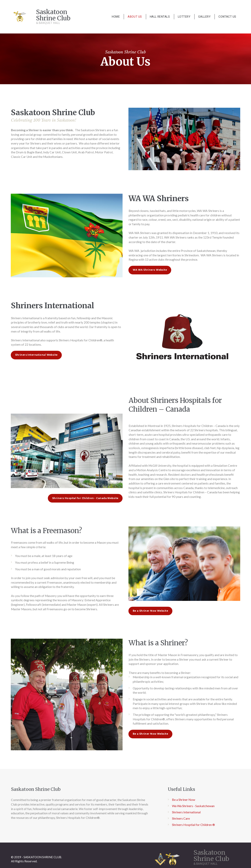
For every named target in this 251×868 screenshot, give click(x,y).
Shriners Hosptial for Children (192, 840)
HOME (116, 17)
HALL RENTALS (160, 17)
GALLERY (204, 17)
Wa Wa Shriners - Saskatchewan (193, 821)
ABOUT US (135, 17)
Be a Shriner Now (184, 815)
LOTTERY (184, 17)
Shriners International (186, 827)
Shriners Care (181, 834)
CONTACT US (227, 17)
